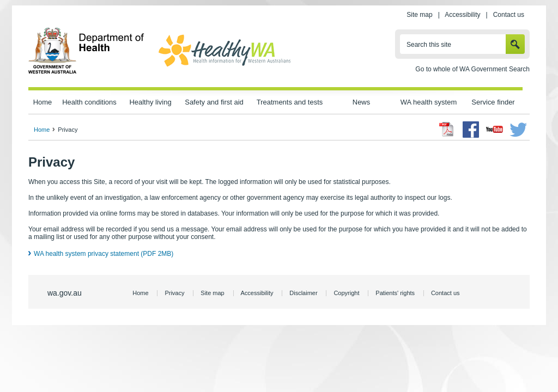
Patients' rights (395, 293)
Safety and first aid (214, 102)
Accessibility (462, 15)
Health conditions (89, 102)
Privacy (174, 293)
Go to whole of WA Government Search (472, 69)
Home (43, 102)
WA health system (429, 102)
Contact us (509, 15)
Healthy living (150, 102)
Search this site (429, 45)
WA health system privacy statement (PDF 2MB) (104, 254)
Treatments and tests (290, 102)
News (361, 102)
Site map (419, 15)
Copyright (346, 293)
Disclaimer (303, 293)
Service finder (493, 102)
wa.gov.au (65, 293)
